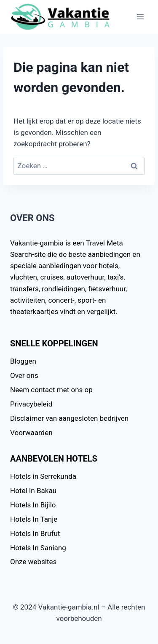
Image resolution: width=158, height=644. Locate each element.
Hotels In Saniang (38, 548)
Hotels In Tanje (34, 519)
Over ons (24, 375)
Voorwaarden (31, 433)
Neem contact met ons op (51, 390)
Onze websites (33, 562)
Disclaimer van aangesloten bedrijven (69, 418)
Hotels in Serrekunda (43, 476)
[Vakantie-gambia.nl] (61, 17)
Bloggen (23, 361)
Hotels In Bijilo (33, 505)
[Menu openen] (140, 17)
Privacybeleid (31, 404)
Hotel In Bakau (33, 491)
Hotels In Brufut (35, 533)
